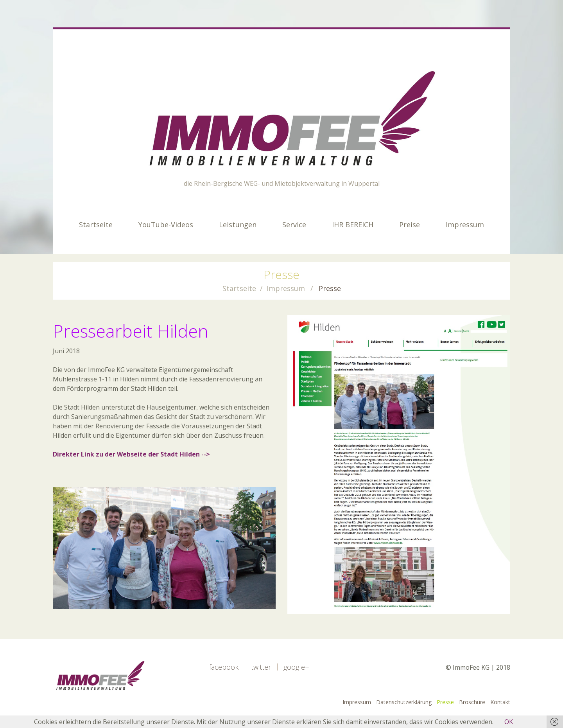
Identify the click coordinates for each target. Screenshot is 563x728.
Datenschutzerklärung (404, 702)
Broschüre (472, 702)
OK (509, 722)
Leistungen (238, 225)
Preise (410, 225)
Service (294, 225)
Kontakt (500, 702)
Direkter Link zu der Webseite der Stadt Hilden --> (131, 454)
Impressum (465, 225)
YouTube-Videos (166, 225)
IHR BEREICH (353, 225)
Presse (445, 702)
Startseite (96, 225)
